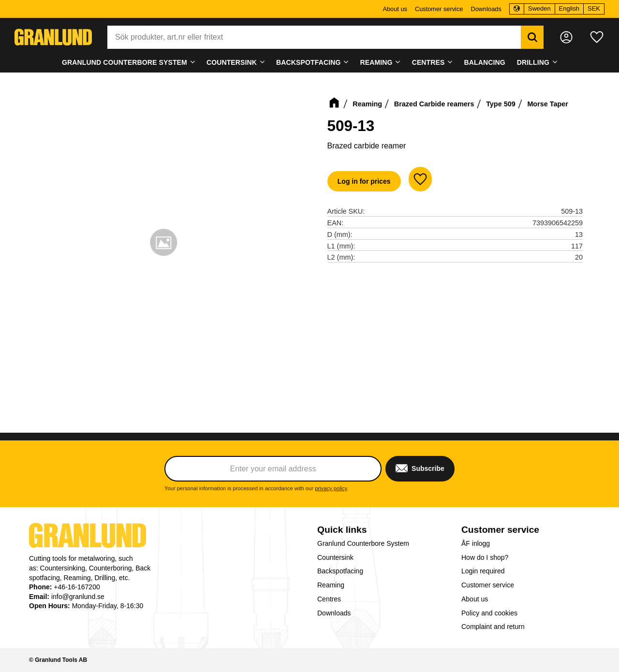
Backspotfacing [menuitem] (308, 62)
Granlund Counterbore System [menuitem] (125, 62)
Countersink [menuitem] (232, 62)
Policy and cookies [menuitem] (489, 613)
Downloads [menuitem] (486, 9)
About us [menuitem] (395, 9)
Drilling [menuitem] (533, 62)
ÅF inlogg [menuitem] (476, 543)
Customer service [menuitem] (439, 9)
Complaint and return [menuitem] (493, 627)
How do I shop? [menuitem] (485, 557)
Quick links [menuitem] (342, 530)
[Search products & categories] (314, 37)
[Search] (532, 37)
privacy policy (331, 488)
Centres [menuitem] (428, 62)
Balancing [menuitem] (485, 62)
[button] (597, 37)
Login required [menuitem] (483, 571)
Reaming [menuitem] (376, 62)
